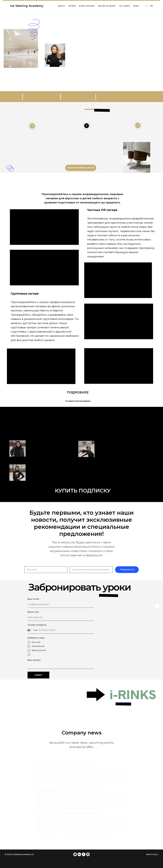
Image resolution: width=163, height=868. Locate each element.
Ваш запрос (34, 660)
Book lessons (87, 6)
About (62, 6)
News (136, 6)
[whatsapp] (75, 854)
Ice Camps (125, 6)
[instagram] (88, 854)
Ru (152, 6)
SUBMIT (38, 675)
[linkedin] (79, 854)
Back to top (152, 854)
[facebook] (84, 854)
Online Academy (107, 6)
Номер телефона (37, 625)
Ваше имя (33, 612)
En (147, 6)
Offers (72, 6)
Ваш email (33, 599)
